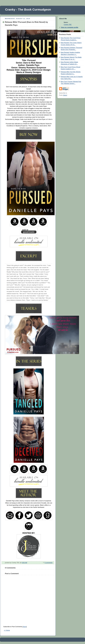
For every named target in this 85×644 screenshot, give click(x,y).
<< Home (7, 630)
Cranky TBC (68, 25)
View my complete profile (70, 27)
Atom (25, 627)
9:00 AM (24, 563)
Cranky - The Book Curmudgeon (28, 10)
